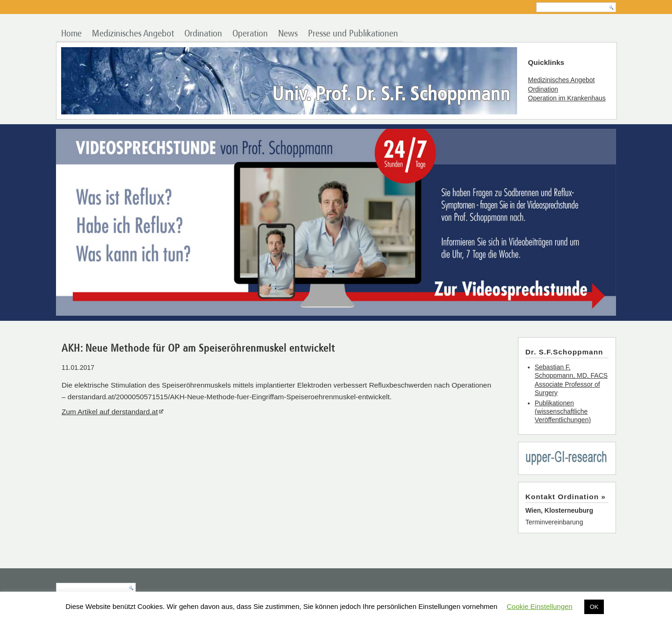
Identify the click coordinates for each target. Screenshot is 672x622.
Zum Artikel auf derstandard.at (110, 412)
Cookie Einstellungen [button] (540, 606)
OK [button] (594, 607)
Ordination (203, 34)
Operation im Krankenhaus (567, 98)
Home (71, 34)
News (288, 34)
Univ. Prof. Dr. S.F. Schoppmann (391, 95)
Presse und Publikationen (353, 34)
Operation (250, 34)
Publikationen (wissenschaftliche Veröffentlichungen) (563, 411)
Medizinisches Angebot (133, 34)
